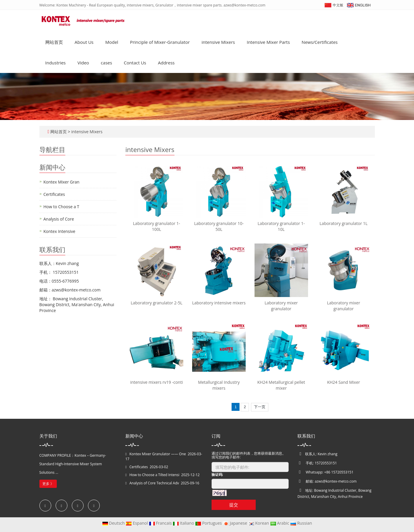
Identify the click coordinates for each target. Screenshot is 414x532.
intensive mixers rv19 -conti (156, 382)
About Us (84, 42)
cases (107, 63)
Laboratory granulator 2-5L (157, 303)
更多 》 (48, 484)
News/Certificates (320, 42)
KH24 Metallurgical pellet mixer (281, 385)
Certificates (54, 194)
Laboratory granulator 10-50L (219, 226)
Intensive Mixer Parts (268, 42)
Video (83, 63)
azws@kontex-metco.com (335, 481)
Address (166, 63)
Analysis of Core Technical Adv (154, 483)
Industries (56, 63)
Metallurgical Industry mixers (219, 385)
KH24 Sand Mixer (344, 382)
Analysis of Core (59, 219)
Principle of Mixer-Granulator (160, 42)
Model (112, 42)
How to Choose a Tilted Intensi (154, 475)
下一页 (260, 407)
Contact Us (135, 63)
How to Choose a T (61, 207)
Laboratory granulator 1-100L (157, 226)
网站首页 (54, 42)
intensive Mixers (218, 42)
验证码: (217, 475)
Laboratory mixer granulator (281, 306)
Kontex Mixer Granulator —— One (158, 454)
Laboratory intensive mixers (219, 303)
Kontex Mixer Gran (61, 182)
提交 (234, 505)
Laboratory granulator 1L (344, 223)
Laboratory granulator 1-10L (281, 226)
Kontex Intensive (59, 231)
